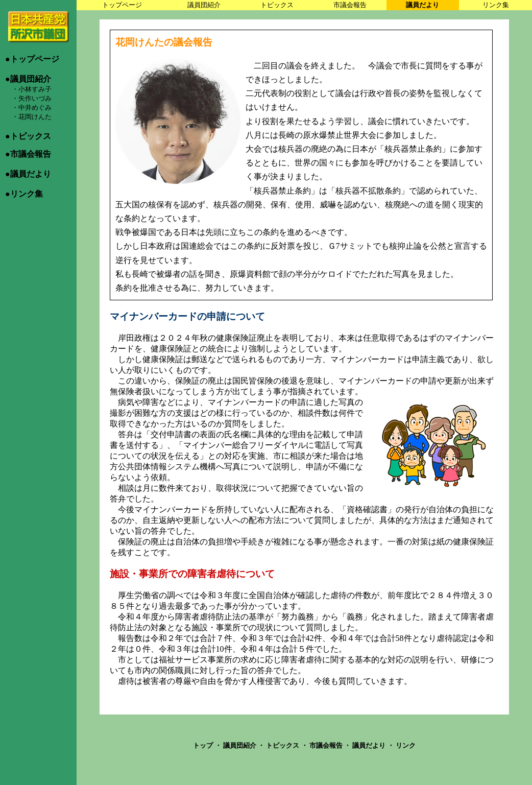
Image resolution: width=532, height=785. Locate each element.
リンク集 (496, 5)
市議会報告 (350, 5)
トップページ (122, 5)
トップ (204, 745)
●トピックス (28, 136)
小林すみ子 (35, 89)
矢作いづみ (35, 98)
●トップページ (32, 59)
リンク (406, 745)
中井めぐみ (35, 108)
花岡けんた (35, 117)
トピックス (277, 5)
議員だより (422, 5)
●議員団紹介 (28, 79)
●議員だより (28, 174)
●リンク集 (24, 194)
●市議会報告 (28, 154)
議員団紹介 (204, 5)
